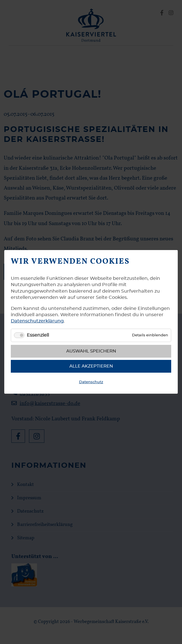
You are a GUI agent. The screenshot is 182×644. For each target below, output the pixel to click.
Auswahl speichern (91, 351)
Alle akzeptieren (91, 366)
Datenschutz (91, 382)
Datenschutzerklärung (37, 321)
